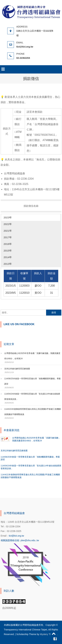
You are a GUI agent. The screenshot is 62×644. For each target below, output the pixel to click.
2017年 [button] (8, 237)
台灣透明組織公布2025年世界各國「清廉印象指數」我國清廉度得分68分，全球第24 (32, 356)
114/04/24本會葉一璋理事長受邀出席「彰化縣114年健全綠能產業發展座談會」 (32, 396)
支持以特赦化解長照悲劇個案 (17, 369)
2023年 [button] (8, 217)
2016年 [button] (8, 244)
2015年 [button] (8, 251)
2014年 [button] (8, 257)
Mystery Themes (49, 634)
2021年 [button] (8, 231)
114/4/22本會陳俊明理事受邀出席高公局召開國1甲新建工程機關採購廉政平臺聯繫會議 (32, 412)
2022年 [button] (8, 224)
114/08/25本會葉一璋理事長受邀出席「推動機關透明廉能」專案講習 (32, 381)
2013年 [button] (8, 264)
